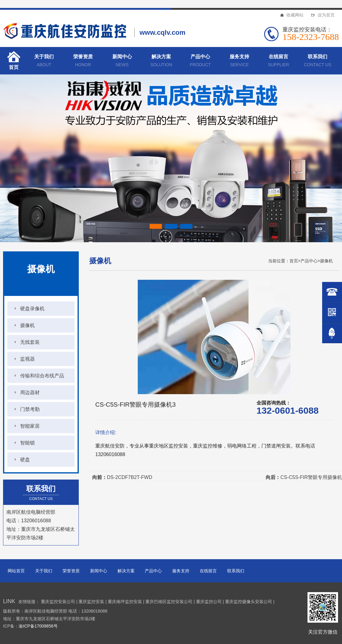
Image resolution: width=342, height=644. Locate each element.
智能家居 (30, 426)
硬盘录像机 (32, 309)
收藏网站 (295, 15)
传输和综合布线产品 (42, 376)
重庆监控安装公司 (58, 602)
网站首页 (16, 571)
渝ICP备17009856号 (38, 626)
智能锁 (27, 443)
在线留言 (278, 61)
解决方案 (161, 61)
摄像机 (27, 325)
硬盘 (25, 460)
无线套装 (30, 342)
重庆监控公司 (209, 602)
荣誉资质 (83, 61)
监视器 (27, 359)
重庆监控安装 (91, 602)
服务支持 (239, 61)
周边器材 (30, 392)
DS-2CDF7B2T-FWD (129, 477)
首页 (14, 67)
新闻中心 (122, 61)
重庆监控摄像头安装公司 (249, 602)
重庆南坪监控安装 (125, 602)
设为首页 (326, 15)
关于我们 (44, 61)
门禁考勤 (30, 409)
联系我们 (318, 61)
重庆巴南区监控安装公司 (169, 602)
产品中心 (200, 61)
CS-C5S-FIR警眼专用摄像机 (311, 477)
